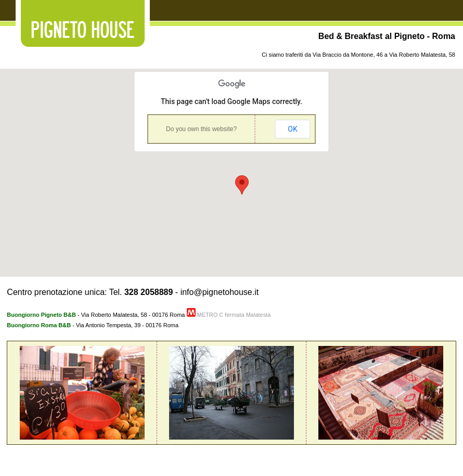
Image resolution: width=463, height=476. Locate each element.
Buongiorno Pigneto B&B (41, 315)
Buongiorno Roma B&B (39, 325)
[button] (242, 185)
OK (292, 129)
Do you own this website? (201, 129)
